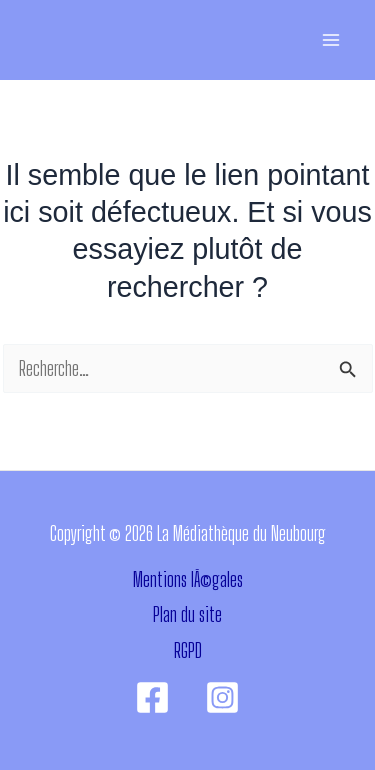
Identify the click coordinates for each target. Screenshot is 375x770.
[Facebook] (152, 697)
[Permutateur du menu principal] (330, 40)
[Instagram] (222, 697)
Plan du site (187, 614)
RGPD (188, 650)
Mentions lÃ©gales (188, 579)
